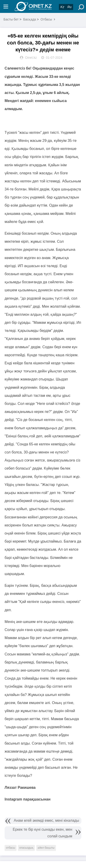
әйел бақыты (46, 848)
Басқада (30, 19)
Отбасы (46, 19)
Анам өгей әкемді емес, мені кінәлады (46, 820)
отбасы (11, 848)
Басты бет (11, 19)
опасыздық (26, 848)
